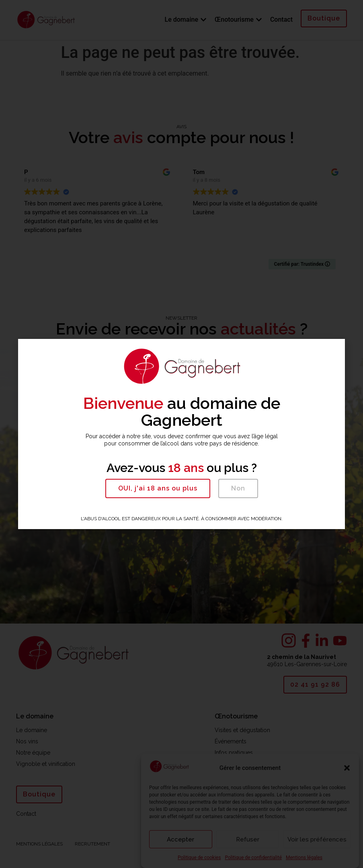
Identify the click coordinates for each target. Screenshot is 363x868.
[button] (158, 488)
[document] (181, 434)
